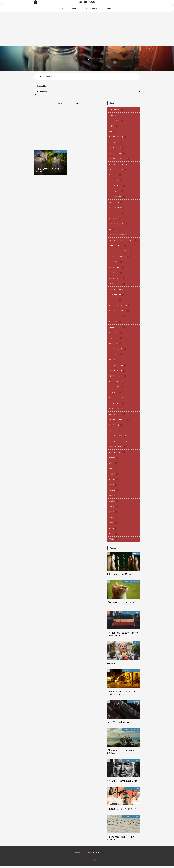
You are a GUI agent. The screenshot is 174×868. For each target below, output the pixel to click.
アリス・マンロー (115, 142)
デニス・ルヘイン (115, 333)
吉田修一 (113, 463)
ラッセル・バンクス (116, 409)
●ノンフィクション (116, 121)
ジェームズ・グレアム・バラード (120, 251)
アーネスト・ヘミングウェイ (119, 159)
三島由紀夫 (113, 458)
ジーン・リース (115, 300)
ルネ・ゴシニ (114, 431)
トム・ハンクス (115, 344)
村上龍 (112, 517)
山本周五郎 (113, 490)
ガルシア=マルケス (116, 191)
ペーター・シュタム (61, 152)
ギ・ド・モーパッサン (117, 197)
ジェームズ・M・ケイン (117, 246)
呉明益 (112, 469)
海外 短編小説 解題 (87, 2)
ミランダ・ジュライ (116, 403)
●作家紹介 (113, 126)
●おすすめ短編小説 (116, 110)
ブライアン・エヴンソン (117, 376)
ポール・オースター (116, 387)
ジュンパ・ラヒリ (115, 273)
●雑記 (112, 132)
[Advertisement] (87, 29)
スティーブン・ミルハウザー (119, 311)
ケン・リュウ (114, 219)
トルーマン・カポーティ (117, 349)
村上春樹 (113, 512)
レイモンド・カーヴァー (117, 436)
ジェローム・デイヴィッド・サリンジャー (123, 240)
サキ (111, 229)
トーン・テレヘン (115, 354)
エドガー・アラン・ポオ (117, 170)
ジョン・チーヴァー (116, 295)
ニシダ (112, 360)
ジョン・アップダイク (117, 284)
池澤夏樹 (113, 534)
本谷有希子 (113, 507)
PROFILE (109, 8)
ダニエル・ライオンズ (117, 327)
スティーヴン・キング (117, 316)
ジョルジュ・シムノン (117, 278)
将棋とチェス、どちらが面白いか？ (121, 574)
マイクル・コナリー (116, 398)
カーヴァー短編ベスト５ (93, 8)
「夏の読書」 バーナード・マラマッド (122, 811)
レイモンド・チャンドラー (118, 441)
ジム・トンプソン (115, 262)
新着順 (59, 103)
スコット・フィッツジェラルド (119, 305)
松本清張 (113, 523)
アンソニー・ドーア (116, 148)
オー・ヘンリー (115, 175)
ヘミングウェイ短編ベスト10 (70, 8)
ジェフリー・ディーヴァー (118, 235)
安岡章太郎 (113, 479)
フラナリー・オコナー (117, 371)
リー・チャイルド (115, 425)
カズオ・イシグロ (115, 180)
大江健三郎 (113, 474)
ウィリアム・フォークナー (118, 164)
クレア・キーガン (115, 202)
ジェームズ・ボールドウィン (119, 257)
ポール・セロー (115, 392)
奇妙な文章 (111, 664)
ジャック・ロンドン (116, 267)
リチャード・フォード (117, 414)
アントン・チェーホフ (117, 153)
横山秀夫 (113, 528)
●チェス (112, 115)
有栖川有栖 (113, 501)
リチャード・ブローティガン (119, 420)
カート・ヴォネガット (117, 186)
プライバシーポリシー (93, 855)
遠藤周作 (113, 539)
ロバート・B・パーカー (117, 447)
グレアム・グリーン (116, 208)
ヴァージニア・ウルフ (117, 452)
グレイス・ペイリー (116, 213)
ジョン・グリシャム (116, 289)
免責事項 (77, 855)
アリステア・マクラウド (117, 137)
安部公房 (113, 485)
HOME (41, 76)
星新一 (112, 496)
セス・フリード (115, 322)
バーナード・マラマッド (117, 365)
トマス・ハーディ (115, 338)
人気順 (77, 103)
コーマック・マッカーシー (118, 224)
